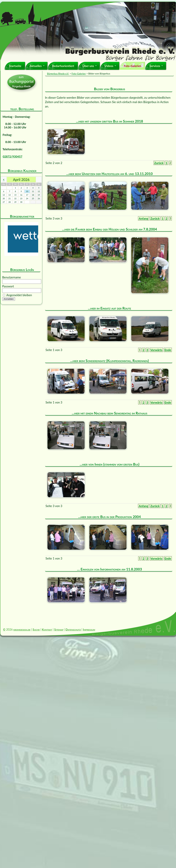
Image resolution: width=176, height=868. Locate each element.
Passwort (8, 286)
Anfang (143, 218)
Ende (168, 350)
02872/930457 (12, 156)
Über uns (88, 66)
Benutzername (11, 277)
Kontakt (47, 629)
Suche (36, 629)
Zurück (159, 163)
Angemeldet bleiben (19, 295)
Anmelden (9, 299)
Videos (109, 66)
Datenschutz (73, 629)
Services (155, 66)
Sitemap (59, 629)
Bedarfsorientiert (63, 66)
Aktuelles (36, 66)
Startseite (15, 66)
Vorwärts (156, 350)
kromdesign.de (22, 629)
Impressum (89, 629)
